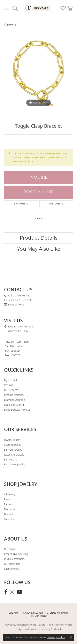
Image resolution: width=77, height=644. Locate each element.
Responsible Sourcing (16, 554)
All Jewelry (10, 494)
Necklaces (10, 509)
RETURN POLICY (39, 616)
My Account (11, 380)
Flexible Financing (14, 405)
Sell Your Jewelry (13, 450)
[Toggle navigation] (7, 8)
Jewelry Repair (12, 440)
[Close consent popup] (71, 637)
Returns (56, 204)
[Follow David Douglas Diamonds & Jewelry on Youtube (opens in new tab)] (19, 592)
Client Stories (11, 569)
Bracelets (9, 514)
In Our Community (14, 559)
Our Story (9, 549)
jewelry (11, 25)
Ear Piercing (11, 460)
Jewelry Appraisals (14, 455)
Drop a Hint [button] (38, 192)
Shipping (21, 204)
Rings (7, 499)
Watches (9, 519)
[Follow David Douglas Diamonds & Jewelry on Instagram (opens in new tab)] (12, 592)
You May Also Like (39, 249)
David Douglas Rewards (17, 410)
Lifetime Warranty (14, 395)
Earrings (9, 504)
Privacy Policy (56, 637)
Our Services (11, 390)
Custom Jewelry (13, 445)
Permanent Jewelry (15, 464)
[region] (38, 73)
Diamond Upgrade (14, 400)
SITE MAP (14, 613)
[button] (15, 8)
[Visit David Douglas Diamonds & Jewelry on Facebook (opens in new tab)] (6, 592)
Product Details (39, 238)
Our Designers (12, 564)
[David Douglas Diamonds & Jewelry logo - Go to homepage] (39, 8)
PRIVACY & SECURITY (33, 613)
